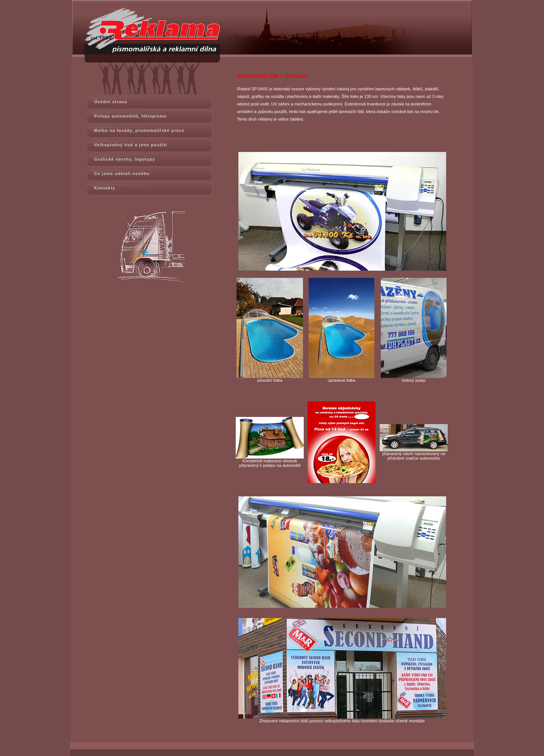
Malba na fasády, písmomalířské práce (139, 130)
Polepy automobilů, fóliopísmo (130, 116)
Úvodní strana (111, 102)
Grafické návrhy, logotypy (125, 159)
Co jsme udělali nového (122, 174)
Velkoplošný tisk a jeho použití (131, 145)
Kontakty (105, 188)
